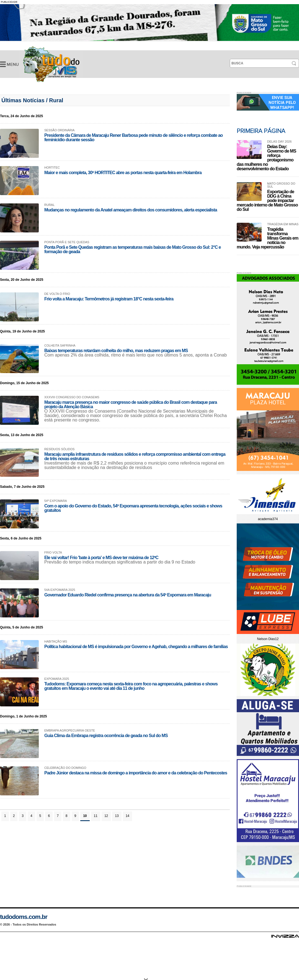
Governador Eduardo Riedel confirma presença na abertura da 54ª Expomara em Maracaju (128, 595)
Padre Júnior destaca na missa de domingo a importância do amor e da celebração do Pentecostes (136, 773)
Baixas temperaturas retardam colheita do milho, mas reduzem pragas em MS (116, 351)
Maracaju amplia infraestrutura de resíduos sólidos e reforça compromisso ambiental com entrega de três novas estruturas (135, 456)
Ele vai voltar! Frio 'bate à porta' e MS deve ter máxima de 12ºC (101, 558)
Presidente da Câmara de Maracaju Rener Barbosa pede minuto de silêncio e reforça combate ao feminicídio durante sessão (133, 137)
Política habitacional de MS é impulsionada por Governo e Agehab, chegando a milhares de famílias (136, 647)
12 (106, 816)
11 (96, 816)
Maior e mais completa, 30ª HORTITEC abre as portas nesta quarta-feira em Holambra (123, 173)
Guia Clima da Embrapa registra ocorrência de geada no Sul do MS (106, 736)
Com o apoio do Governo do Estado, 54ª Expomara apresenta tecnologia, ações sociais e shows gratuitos (133, 508)
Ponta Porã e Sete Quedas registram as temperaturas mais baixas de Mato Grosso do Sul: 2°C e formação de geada (132, 249)
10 (85, 816)
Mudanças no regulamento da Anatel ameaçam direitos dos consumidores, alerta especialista (131, 210)
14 (127, 816)
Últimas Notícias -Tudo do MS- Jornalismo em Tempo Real (51, 64)
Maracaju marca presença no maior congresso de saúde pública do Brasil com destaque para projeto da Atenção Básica (131, 404)
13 (117, 816)
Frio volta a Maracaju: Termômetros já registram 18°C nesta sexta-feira (109, 299)
